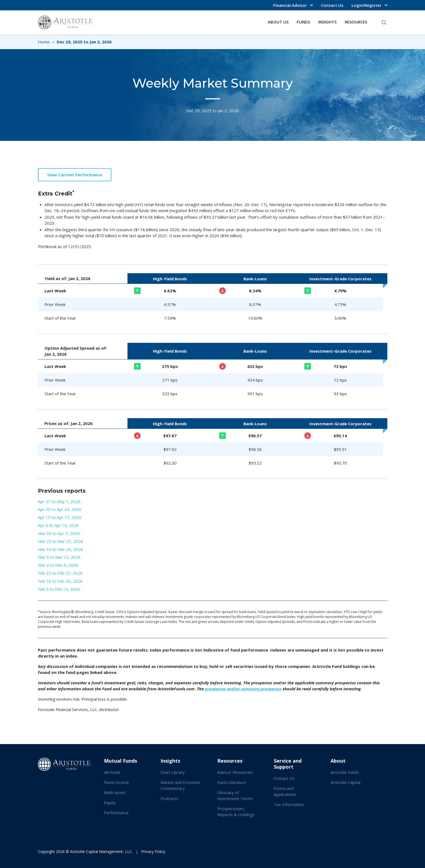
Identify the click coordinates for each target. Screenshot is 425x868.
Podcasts (169, 798)
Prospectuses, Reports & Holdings (236, 811)
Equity (110, 802)
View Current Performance (75, 175)
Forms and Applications (285, 791)
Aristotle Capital (345, 782)
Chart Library (173, 772)
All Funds (112, 772)
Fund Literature (232, 782)
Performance (116, 813)
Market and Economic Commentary (181, 785)
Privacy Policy (153, 851)
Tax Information (289, 804)
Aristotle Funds (345, 772)
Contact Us (332, 5)
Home (44, 42)
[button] (293, 5)
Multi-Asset (115, 792)
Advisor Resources (235, 772)
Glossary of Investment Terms (235, 795)
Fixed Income (117, 782)
